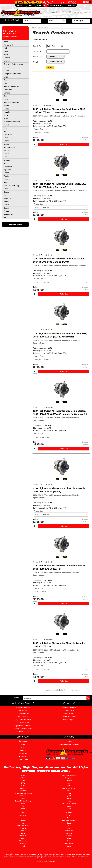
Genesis (7, 93)
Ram (6, 182)
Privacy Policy (23, 759)
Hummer (7, 109)
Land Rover (8, 134)
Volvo (6, 218)
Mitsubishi (7, 160)
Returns (23, 750)
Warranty (23, 747)
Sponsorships (23, 716)
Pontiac (7, 176)
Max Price (37, 51)
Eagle (6, 77)
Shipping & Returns (69, 707)
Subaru (6, 205)
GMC (6, 99)
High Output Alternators (12, 32)
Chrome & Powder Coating (23, 729)
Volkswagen (8, 214)
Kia (5, 131)
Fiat (5, 80)
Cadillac (7, 58)
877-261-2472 (28, 2)
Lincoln (6, 141)
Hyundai (7, 112)
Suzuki (6, 208)
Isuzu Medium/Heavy (12, 122)
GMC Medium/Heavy (12, 102)
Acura (6, 42)
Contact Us (23, 741)
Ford (5, 83)
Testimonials (66, 12)
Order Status (69, 713)
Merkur (6, 154)
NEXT (65, 100)
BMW (6, 51)
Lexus (6, 138)
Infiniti (6, 115)
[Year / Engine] (81, 21)
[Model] (57, 21)
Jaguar (6, 125)
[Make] (32, 21)
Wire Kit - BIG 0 (23, 732)
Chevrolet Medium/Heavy (13, 64)
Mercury (7, 150)
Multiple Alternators (23, 707)
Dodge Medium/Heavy (12, 74)
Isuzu (6, 118)
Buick (6, 55)
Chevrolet (7, 61)
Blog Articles (23, 756)
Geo (5, 96)
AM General (8, 45)
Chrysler (7, 67)
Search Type (38, 57)
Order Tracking (69, 710)
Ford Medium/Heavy (11, 87)
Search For (37, 46)
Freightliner (8, 90)
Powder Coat (38, 129)
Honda (6, 106)
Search (50, 67)
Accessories (54, 12)
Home (34, 28)
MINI (6, 157)
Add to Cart (64, 144)
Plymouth (7, 170)
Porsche (7, 179)
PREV (58, 100)
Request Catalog (69, 744)
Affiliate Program (69, 720)
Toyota (6, 211)
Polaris (6, 173)
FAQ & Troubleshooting (23, 720)
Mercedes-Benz (10, 147)
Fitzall (44, 12)
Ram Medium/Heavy (11, 186)
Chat (23, 744)
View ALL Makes (15, 224)
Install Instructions (23, 713)
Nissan (6, 163)
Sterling (7, 202)
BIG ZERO (35, 12)
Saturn (6, 192)
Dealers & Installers (69, 716)
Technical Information (82, 12)
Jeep (6, 128)
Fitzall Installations (23, 723)
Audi (5, 48)
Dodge (6, 71)
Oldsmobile (8, 166)
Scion (6, 195)
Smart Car (8, 198)
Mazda (6, 144)
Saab (6, 189)
